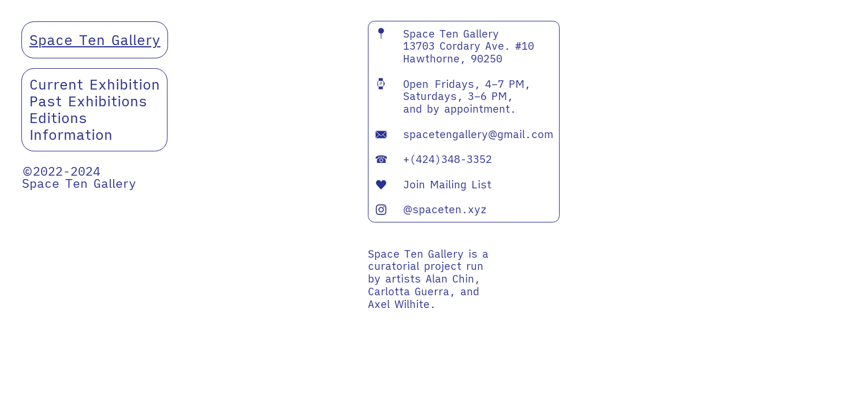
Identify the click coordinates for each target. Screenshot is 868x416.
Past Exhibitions (88, 101)
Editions (58, 118)
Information (71, 135)
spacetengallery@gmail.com (478, 134)
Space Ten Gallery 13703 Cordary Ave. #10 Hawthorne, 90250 (455, 46)
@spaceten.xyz (445, 209)
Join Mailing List (433, 184)
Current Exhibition (95, 84)
